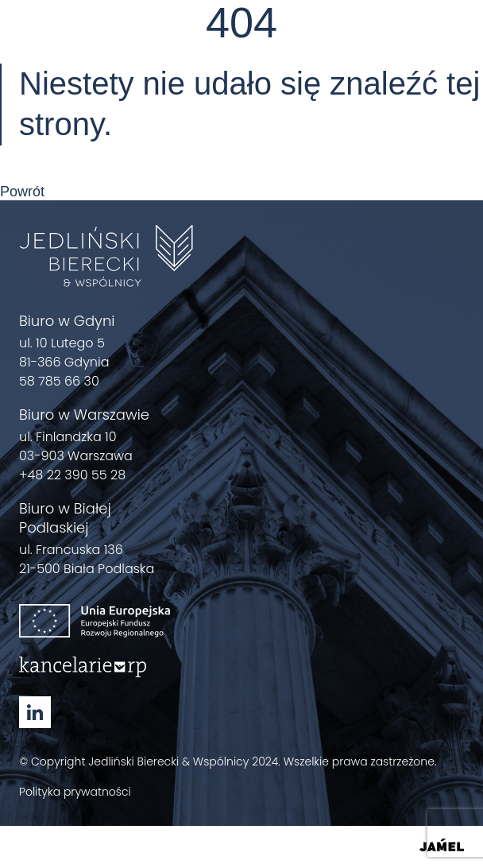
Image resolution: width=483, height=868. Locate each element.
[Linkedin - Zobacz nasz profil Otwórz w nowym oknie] (35, 712)
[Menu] (454, 41)
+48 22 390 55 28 (72, 475)
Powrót (22, 192)
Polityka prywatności (75, 792)
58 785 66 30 (59, 381)
